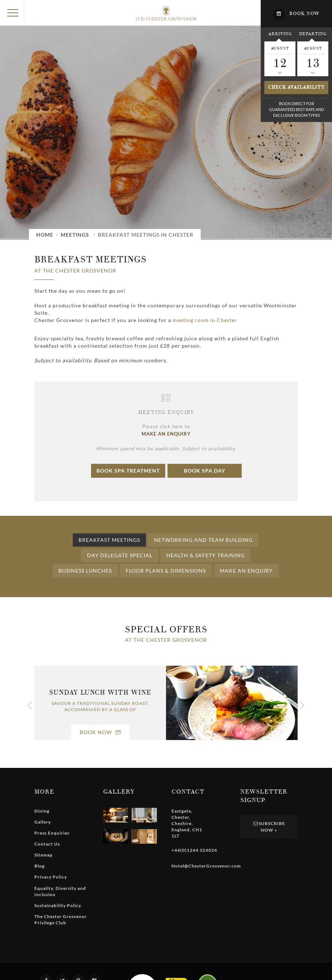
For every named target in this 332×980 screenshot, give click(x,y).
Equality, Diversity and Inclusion (60, 891)
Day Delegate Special (120, 555)
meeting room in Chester (205, 320)
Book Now (100, 732)
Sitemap (44, 855)
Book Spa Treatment (128, 471)
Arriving (280, 34)
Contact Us (47, 844)
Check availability (296, 87)
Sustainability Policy (58, 905)
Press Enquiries (52, 833)
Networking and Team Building (203, 540)
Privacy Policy (51, 877)
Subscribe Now (269, 826)
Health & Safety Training (205, 555)
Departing (313, 34)
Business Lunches (85, 571)
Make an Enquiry (246, 571)
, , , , (187, 824)
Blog (39, 866)
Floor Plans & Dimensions (166, 571)
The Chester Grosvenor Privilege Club (61, 920)
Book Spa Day (205, 471)
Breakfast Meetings (109, 540)
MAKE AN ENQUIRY (166, 434)
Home (45, 235)
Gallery (43, 822)
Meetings (75, 235)
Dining (42, 811)
